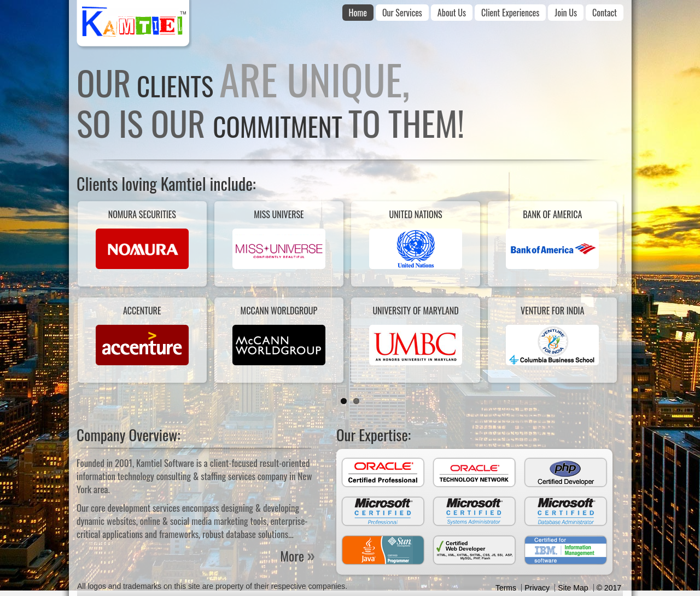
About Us (452, 13)
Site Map (573, 588)
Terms (506, 588)
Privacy (537, 588)
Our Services (402, 13)
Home (358, 13)
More (292, 556)
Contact (605, 13)
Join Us (566, 13)
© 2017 (609, 588)
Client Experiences (510, 13)
